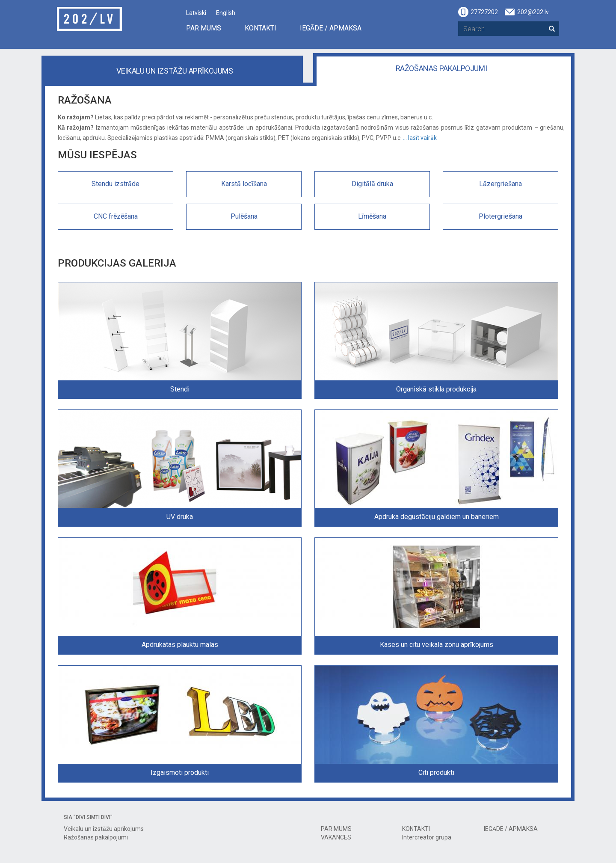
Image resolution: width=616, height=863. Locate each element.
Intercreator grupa (427, 837)
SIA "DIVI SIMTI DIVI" (88, 817)
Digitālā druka (372, 184)
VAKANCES (336, 837)
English (226, 13)
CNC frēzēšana (116, 216)
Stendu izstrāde (115, 184)
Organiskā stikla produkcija (436, 389)
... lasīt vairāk (420, 138)
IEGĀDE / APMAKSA (331, 28)
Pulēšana (244, 216)
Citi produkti (436, 773)
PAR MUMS (204, 28)
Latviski (196, 13)
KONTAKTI (261, 28)
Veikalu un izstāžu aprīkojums (175, 71)
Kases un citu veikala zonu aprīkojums (437, 645)
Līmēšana (372, 216)
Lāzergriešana (500, 184)
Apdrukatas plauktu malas (180, 645)
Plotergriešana (500, 216)
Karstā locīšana (244, 184)
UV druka (180, 517)
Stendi (180, 389)
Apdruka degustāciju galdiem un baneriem (437, 517)
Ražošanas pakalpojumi (441, 68)
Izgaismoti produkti (180, 773)
